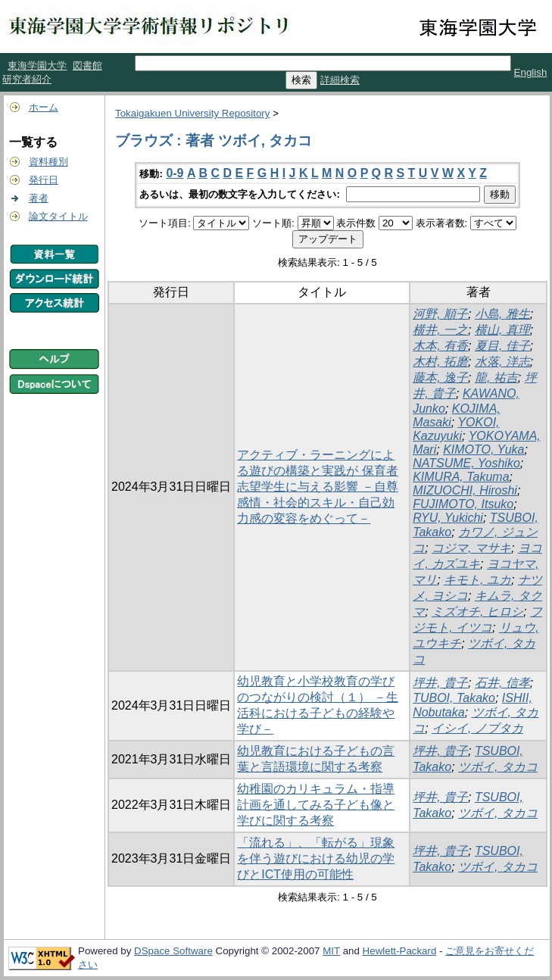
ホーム (44, 107)
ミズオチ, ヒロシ (477, 612)
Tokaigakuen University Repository (192, 113)
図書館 (87, 66)
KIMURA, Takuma (461, 477)
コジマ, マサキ (471, 548)
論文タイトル (58, 216)
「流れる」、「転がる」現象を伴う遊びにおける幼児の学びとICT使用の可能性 (316, 858)
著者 (39, 198)
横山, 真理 (502, 330)
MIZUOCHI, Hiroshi (465, 490)
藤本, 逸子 (440, 378)
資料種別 (48, 162)
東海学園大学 (37, 66)
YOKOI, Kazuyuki (456, 429)
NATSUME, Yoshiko (466, 463)
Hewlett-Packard (400, 951)
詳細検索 (340, 80)
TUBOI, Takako (454, 698)
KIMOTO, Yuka (483, 449)
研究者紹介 (27, 79)
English (531, 72)
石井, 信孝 (502, 683)
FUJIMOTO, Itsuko (463, 504)
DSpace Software (173, 951)
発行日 (44, 180)
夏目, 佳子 (502, 346)
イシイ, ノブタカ (477, 728)
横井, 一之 (440, 330)
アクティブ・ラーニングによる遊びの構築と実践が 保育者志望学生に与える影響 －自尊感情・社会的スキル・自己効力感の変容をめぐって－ (317, 487)
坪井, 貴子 (440, 683)
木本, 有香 (440, 346)
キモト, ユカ (477, 580)
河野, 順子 (440, 314)
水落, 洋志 (502, 362)
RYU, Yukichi (448, 518)
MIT (331, 951)
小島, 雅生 (502, 314)
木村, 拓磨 (440, 362)
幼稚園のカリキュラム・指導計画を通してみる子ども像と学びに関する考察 (316, 805)
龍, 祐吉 (496, 378)
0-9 (175, 173)
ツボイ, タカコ (498, 767)
